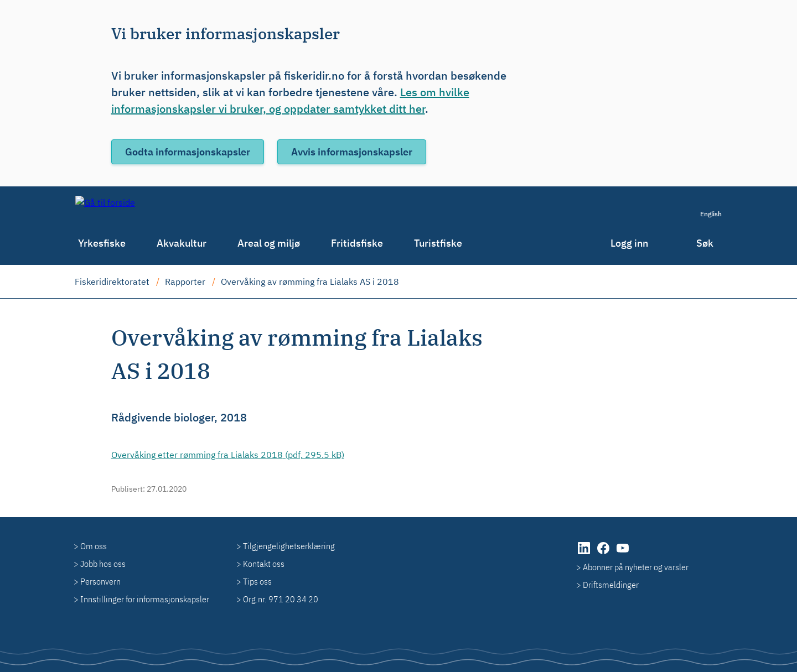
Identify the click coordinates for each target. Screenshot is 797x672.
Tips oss (257, 581)
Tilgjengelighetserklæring (289, 546)
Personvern (100, 581)
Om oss (94, 546)
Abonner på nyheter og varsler (636, 567)
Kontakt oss (264, 564)
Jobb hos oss (103, 564)
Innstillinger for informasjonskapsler (145, 599)
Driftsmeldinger (611, 585)
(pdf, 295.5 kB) (228, 455)
